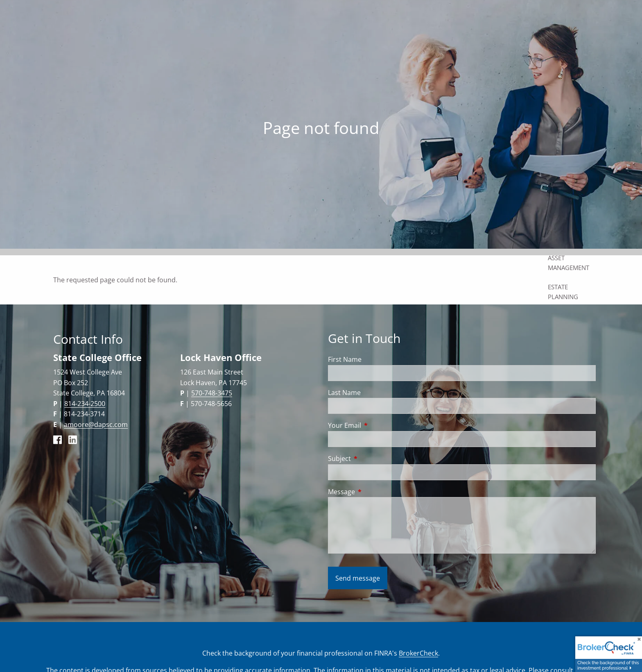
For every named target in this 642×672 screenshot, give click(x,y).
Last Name (344, 393)
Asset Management (569, 263)
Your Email (378, 425)
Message (374, 492)
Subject (372, 459)
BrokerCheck (418, 653)
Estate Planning (563, 292)
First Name (345, 359)
